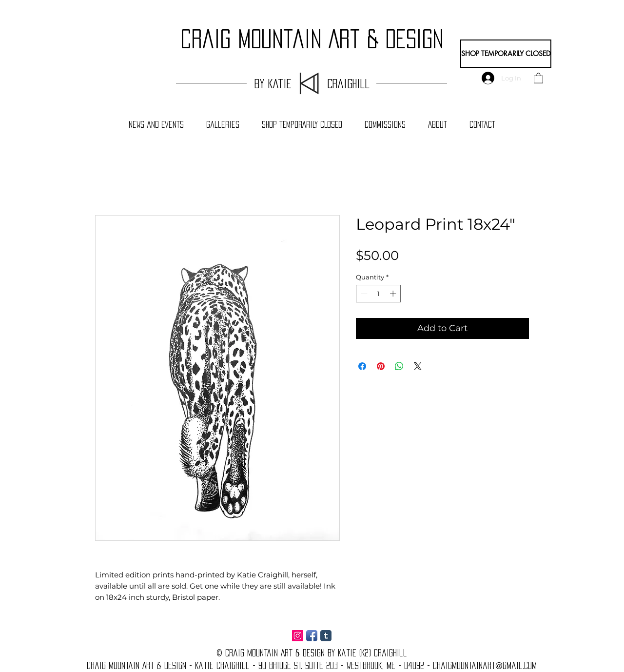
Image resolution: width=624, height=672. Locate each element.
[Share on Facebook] (362, 366)
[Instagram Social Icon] (298, 636)
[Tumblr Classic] (326, 636)
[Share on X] (418, 366)
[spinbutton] (379, 294)
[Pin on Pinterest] (381, 366)
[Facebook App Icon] (312, 636)
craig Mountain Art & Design (312, 39)
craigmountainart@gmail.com (485, 666)
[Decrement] (363, 294)
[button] (538, 78)
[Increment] (394, 294)
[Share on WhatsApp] (399, 366)
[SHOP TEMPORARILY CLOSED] (506, 54)
